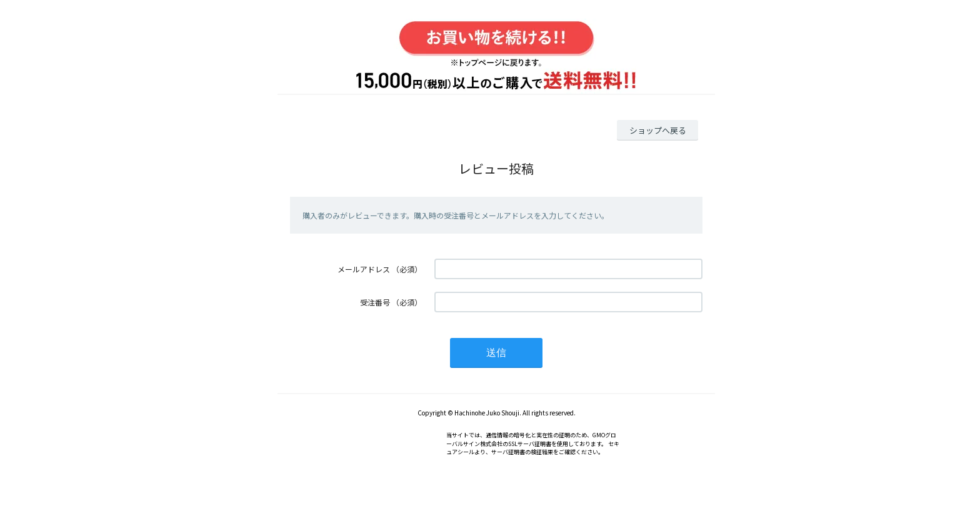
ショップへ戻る (658, 130)
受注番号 (375, 302)
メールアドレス (364, 269)
